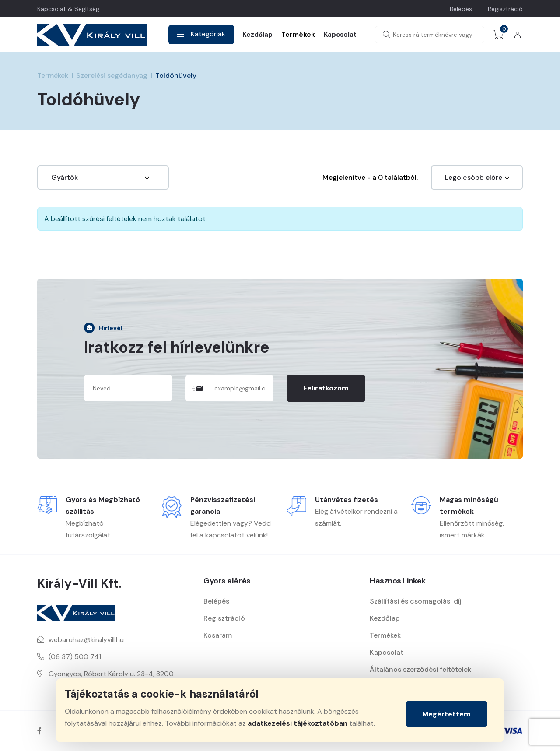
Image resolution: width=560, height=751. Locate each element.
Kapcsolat (340, 35)
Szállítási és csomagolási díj (416, 601)
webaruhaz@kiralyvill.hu (86, 640)
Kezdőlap (257, 35)
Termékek (298, 35)
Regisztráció (505, 9)
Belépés (461, 9)
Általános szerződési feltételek (420, 669)
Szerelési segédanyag (112, 75)
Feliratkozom (326, 388)
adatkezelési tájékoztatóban (297, 723)
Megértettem (446, 714)
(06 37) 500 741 (75, 657)
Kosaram (218, 635)
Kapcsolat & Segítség (68, 9)
